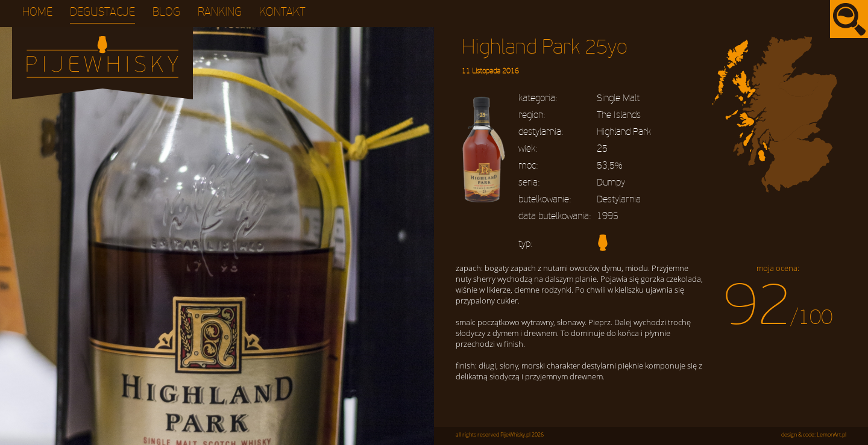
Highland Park (624, 132)
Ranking (220, 12)
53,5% (609, 166)
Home (37, 12)
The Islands (619, 115)
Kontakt (282, 12)
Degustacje (102, 12)
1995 (608, 216)
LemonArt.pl (832, 435)
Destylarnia (619, 199)
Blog (166, 12)
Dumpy (611, 182)
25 (602, 149)
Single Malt (618, 98)
